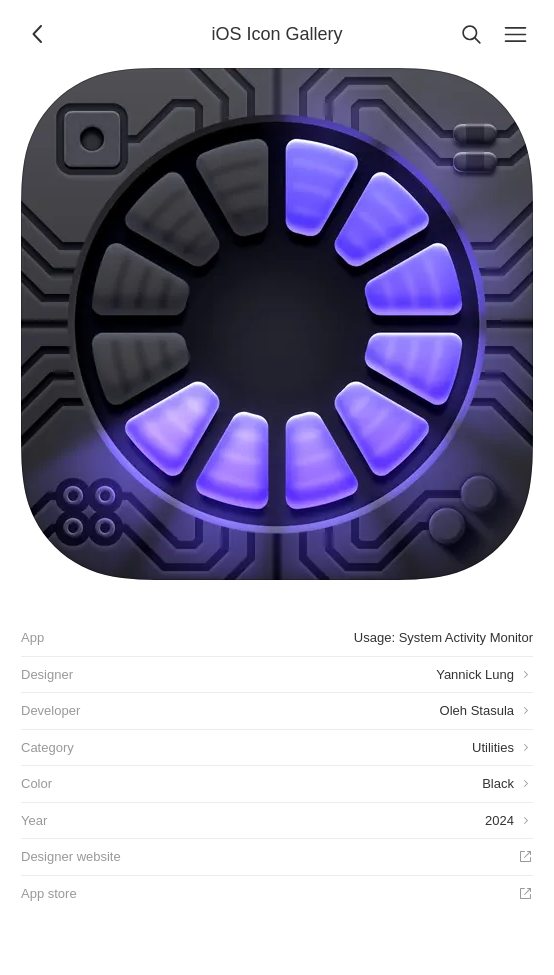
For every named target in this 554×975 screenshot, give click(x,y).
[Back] (39, 34)
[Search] (471, 34)
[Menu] (515, 34)
